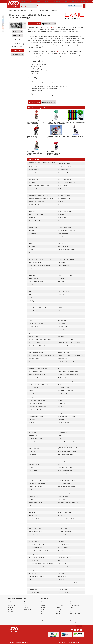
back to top (79, 626)
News (42, 602)
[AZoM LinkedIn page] (22, 7)
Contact (72, 609)
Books (42, 609)
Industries (58, 611)
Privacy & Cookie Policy (76, 615)
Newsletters (73, 607)
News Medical (27, 607)
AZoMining (11, 611)
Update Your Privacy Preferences (19, 642)
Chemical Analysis (19, 11)
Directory (43, 2)
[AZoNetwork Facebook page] (24, 7)
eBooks (43, 611)
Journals (43, 619)
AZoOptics (10, 607)
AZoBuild (10, 609)
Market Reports (59, 606)
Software (43, 621)
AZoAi (25, 606)
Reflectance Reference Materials (43, 88)
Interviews (58, 604)
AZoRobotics (11, 604)
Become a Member (75, 606)
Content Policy (74, 619)
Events (42, 615)
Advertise (73, 611)
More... (83, 2)
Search (72, 604)
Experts (57, 617)
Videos (42, 613)
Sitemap (72, 617)
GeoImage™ (54, 27)
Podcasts (58, 615)
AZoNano (10, 602)
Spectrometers (53, 11)
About (72, 602)
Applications (59, 609)
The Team (58, 621)
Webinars (58, 602)
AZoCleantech (11, 606)
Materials (58, 607)
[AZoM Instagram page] (28, 7)
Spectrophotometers (44, 11)
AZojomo (58, 613)
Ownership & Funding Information (76, 621)
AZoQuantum (27, 604)
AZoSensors (27, 602)
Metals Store (44, 617)
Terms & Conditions (75, 613)
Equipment (44, 607)
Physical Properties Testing (31, 11)
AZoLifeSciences (28, 609)
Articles (43, 604)
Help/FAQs (58, 619)
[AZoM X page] (26, 7)
